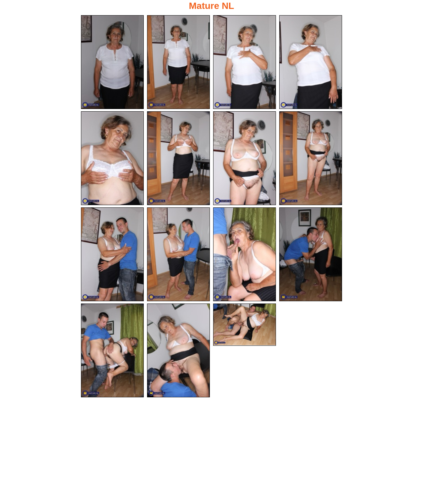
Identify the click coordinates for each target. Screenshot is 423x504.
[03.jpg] (245, 62)
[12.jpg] (311, 254)
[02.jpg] (178, 62)
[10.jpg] (178, 254)
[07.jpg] (245, 158)
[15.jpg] (245, 325)
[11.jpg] (245, 254)
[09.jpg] (112, 254)
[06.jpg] (178, 158)
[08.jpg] (311, 158)
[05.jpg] (112, 158)
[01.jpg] (112, 62)
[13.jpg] (112, 350)
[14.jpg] (178, 350)
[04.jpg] (311, 62)
